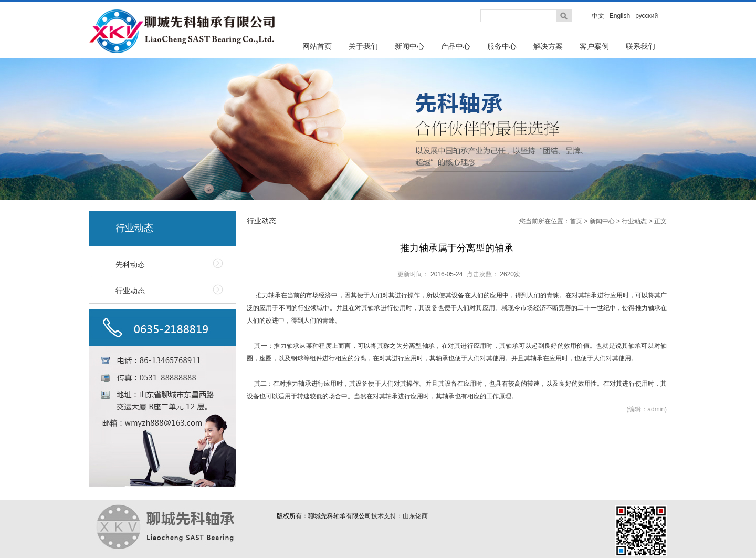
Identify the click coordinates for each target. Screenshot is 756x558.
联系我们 (640, 46)
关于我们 (363, 46)
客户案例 (594, 46)
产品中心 (456, 46)
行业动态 (634, 221)
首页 (576, 221)
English (620, 16)
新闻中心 (409, 46)
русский (647, 16)
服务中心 (502, 46)
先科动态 (130, 264)
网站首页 (317, 46)
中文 (598, 16)
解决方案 (548, 46)
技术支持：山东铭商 (400, 516)
